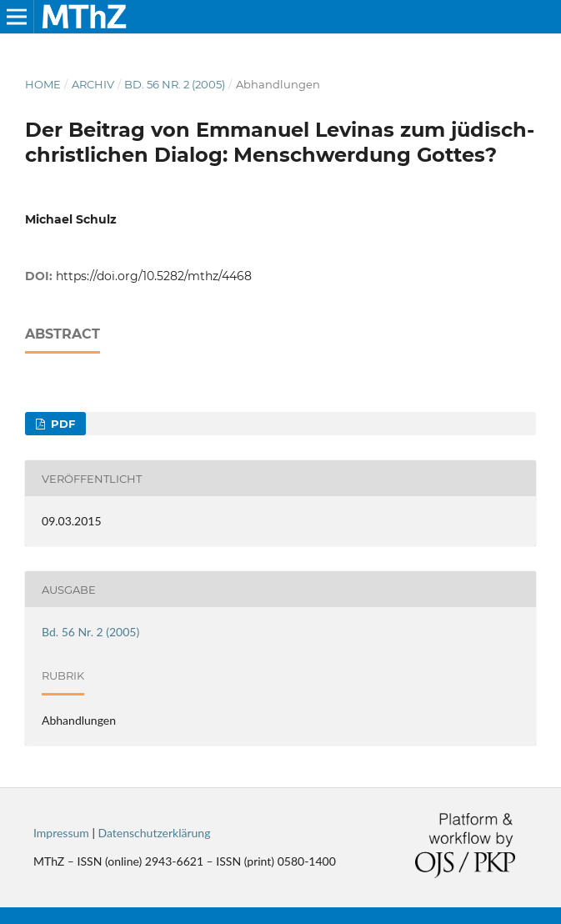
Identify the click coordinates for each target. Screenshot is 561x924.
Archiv (93, 84)
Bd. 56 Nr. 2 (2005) (175, 84)
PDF (61, 424)
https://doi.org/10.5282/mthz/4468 (154, 276)
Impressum (61, 833)
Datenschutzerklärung (155, 833)
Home (43, 84)
